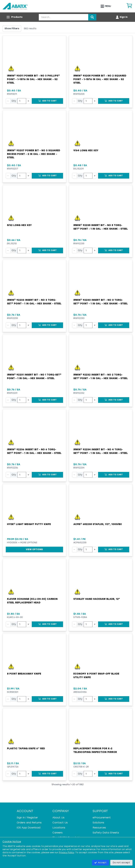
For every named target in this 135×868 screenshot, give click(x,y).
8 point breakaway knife (24, 674)
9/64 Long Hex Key (86, 150)
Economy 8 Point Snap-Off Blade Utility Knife (96, 676)
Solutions (98, 823)
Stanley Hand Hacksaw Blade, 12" (97, 599)
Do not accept (121, 863)
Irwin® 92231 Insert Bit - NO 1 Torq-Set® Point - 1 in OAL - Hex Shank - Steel (34, 377)
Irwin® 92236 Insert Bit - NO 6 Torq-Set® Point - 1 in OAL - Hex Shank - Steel (34, 451)
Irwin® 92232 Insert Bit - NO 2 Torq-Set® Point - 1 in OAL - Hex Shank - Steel (101, 377)
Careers (57, 833)
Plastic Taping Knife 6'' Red (26, 748)
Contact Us (60, 823)
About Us (58, 818)
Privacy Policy (66, 853)
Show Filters (12, 29)
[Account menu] (121, 17)
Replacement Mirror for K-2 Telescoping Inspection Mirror (95, 750)
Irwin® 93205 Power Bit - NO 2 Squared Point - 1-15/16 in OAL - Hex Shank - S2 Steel (100, 79)
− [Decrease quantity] (8, 101)
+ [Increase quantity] (28, 101)
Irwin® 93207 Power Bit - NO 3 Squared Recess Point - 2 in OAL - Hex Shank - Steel (34, 154)
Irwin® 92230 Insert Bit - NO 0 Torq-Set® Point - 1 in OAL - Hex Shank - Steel (101, 302)
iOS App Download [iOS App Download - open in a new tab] (29, 828)
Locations (59, 828)
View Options (34, 549)
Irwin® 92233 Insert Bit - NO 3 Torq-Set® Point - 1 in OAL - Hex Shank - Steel (34, 302)
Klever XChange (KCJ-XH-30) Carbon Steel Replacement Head (32, 601)
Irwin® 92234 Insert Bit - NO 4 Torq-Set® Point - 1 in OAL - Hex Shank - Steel (101, 451)
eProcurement (102, 818)
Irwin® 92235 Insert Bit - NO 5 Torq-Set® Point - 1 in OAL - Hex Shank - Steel (101, 227)
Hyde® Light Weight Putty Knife (29, 524)
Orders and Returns (29, 823)
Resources (99, 828)
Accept (101, 863)
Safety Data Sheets (106, 833)
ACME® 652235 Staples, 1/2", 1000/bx (98, 524)
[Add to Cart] (47, 101)
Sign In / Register (27, 818)
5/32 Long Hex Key (19, 225)
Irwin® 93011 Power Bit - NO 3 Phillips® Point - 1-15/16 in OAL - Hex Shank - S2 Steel (33, 79)
